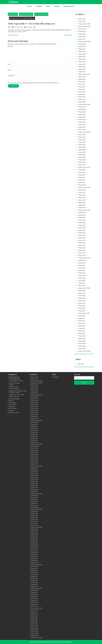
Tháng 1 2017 (81, 182)
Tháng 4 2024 (82, 34)
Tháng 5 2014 (82, 245)
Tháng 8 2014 (82, 238)
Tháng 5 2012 (82, 301)
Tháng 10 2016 (82, 190)
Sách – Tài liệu (13, 409)
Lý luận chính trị (13, 405)
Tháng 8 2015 (82, 218)
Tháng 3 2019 (82, 142)
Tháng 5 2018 (82, 157)
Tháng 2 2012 (82, 308)
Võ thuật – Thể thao (14, 413)
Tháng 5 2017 (82, 172)
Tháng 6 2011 (81, 326)
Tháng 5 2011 (81, 328)
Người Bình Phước (15, 397)
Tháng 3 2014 (82, 250)
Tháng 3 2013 (82, 278)
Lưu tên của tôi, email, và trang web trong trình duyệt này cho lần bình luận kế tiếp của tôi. (33, 83)
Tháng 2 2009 (82, 348)
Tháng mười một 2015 (84, 210)
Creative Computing (26, 14)
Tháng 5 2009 (82, 343)
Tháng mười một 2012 (84, 288)
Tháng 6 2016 (82, 195)
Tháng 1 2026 (82, 21)
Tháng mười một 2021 (84, 74)
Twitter (48, 6)
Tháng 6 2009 (82, 341)
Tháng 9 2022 (82, 57)
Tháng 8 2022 (82, 59)
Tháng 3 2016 (82, 203)
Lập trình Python (14, 387)
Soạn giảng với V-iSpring (16, 381)
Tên (9, 64)
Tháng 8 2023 (82, 49)
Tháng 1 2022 (82, 69)
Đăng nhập (81, 364)
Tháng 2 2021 (82, 97)
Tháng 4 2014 (82, 248)
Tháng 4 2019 (82, 140)
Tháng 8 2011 (81, 321)
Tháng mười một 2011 (84, 313)
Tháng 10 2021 (82, 77)
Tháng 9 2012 (82, 293)
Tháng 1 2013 (81, 283)
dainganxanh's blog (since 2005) (18, 391)
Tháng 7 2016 (82, 192)
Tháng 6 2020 (82, 117)
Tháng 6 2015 (82, 223)
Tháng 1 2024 (82, 39)
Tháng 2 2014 (82, 253)
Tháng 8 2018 (82, 155)
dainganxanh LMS (69, 6)
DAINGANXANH (13, 14)
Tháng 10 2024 (82, 29)
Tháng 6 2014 (82, 243)
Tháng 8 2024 (82, 31)
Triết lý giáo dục (68, 35)
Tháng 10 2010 (82, 336)
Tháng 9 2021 (82, 79)
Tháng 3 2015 (82, 230)
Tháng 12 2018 (82, 147)
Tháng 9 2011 (81, 318)
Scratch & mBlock (15, 389)
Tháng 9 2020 (82, 109)
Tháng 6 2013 (82, 271)
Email (10, 70)
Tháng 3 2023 (82, 52)
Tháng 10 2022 (82, 54)
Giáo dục (11, 401)
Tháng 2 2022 (82, 67)
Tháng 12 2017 (82, 165)
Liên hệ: (29, 6)
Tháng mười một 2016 (84, 187)
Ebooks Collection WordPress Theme (43, 642)
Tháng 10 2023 (82, 44)
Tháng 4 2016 (82, 200)
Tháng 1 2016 (81, 205)
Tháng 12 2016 (82, 185)
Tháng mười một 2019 (84, 132)
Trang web (11, 76)
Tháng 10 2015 (82, 213)
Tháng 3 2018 (82, 162)
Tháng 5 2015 (82, 225)
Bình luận (11, 46)
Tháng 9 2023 (82, 46)
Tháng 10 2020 (82, 107)
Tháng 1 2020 (82, 130)
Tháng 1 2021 (81, 99)
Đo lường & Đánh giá (41, 14)
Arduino (12, 385)
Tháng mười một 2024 (84, 26)
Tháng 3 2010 (82, 338)
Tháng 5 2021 (82, 89)
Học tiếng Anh (12, 403)
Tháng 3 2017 (82, 177)
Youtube (56, 6)
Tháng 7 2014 (82, 240)
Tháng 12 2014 (82, 233)
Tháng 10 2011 (82, 316)
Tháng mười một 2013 (84, 258)
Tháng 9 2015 (82, 215)
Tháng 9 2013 (82, 263)
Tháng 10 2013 (82, 260)
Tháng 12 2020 (82, 102)
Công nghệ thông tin (14, 377)
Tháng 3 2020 (82, 125)
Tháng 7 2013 (82, 268)
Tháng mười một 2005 (84, 351)
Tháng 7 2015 (82, 220)
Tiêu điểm (11, 411)
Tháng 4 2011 (81, 331)
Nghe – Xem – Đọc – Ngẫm (17, 395)
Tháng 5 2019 (82, 137)
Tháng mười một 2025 (84, 24)
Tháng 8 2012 (82, 296)
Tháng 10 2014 (82, 235)
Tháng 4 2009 (82, 346)
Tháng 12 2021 (82, 72)
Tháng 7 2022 (82, 62)
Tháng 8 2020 (82, 112)
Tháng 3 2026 (82, 19)
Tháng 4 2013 (82, 276)
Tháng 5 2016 (82, 197)
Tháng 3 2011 (81, 333)
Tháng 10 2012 (82, 291)
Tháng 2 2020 (82, 127)
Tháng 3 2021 (82, 94)
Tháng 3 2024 (82, 36)
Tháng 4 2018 (82, 160)
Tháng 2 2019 (82, 145)
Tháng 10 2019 (82, 135)
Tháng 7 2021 (82, 84)
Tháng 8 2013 (82, 265)
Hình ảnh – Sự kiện (15, 393)
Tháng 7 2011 (81, 323)
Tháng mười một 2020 (84, 104)
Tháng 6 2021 (82, 87)
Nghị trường (12, 407)
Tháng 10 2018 (82, 150)
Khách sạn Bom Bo (13, 35)
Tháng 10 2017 (82, 170)
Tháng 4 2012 (82, 303)
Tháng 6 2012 (82, 298)
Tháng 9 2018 (82, 152)
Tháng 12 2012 (82, 286)
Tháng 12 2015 (82, 208)
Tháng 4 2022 (82, 64)
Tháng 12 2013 (82, 255)
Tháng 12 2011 (82, 311)
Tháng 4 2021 (82, 92)
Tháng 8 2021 (82, 82)
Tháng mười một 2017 (84, 167)
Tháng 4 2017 (82, 175)
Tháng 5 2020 (82, 120)
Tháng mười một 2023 (84, 41)
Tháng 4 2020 (82, 122)
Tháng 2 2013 (82, 281)
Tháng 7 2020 (82, 114)
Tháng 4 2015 (82, 228)
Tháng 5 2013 (82, 273)
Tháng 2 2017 (82, 180)
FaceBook (39, 6)
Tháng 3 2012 (82, 306)
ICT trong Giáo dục (15, 379)
